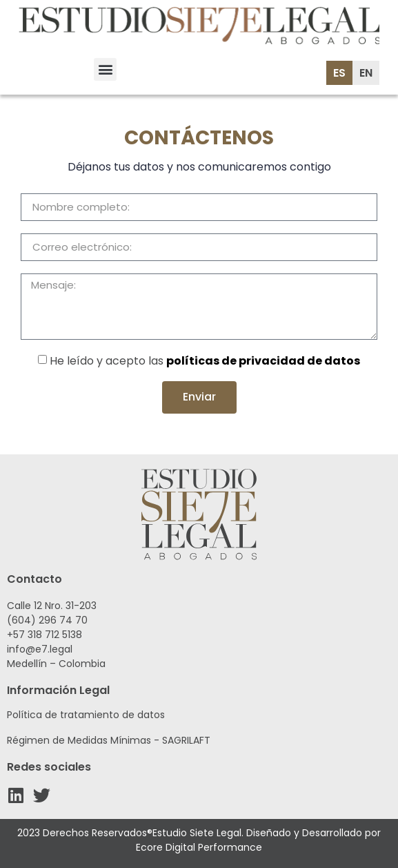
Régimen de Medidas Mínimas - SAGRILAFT (109, 740)
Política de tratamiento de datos (86, 715)
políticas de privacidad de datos (263, 361)
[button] (105, 69)
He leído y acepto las (205, 361)
